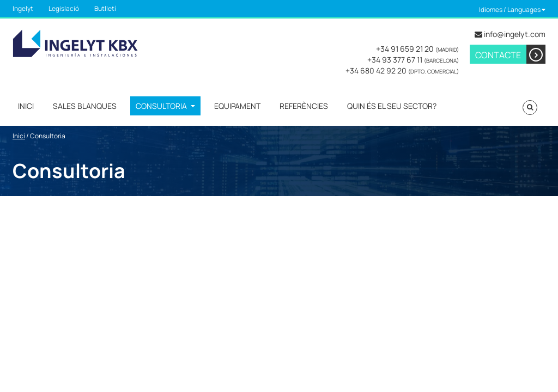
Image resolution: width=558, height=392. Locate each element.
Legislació (64, 8)
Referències (304, 106)
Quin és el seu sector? (392, 106)
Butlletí (105, 8)
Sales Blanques (85, 106)
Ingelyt (23, 8)
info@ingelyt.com (515, 34)
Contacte (510, 54)
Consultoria (161, 106)
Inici (26, 106)
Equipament (237, 106)
